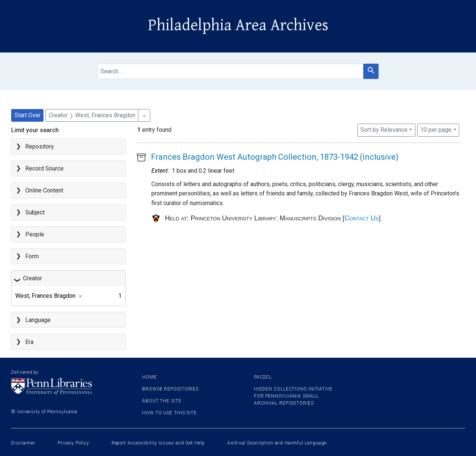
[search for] (231, 71)
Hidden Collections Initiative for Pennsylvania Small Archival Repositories (293, 396)
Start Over (28, 115)
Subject (35, 212)
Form (32, 256)
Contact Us (361, 218)
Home (149, 377)
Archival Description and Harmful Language (277, 443)
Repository (40, 146)
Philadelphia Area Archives (238, 25)
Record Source (44, 168)
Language (38, 320)
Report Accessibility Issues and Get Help (158, 443)
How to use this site (169, 413)
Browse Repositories (170, 389)
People (35, 234)
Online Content (44, 190)
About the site (162, 401)
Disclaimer (23, 443)
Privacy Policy (73, 443)
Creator (33, 278)
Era (29, 342)
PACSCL (263, 377)
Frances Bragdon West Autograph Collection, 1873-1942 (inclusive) (275, 157)
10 (436, 129)
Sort (384, 130)
